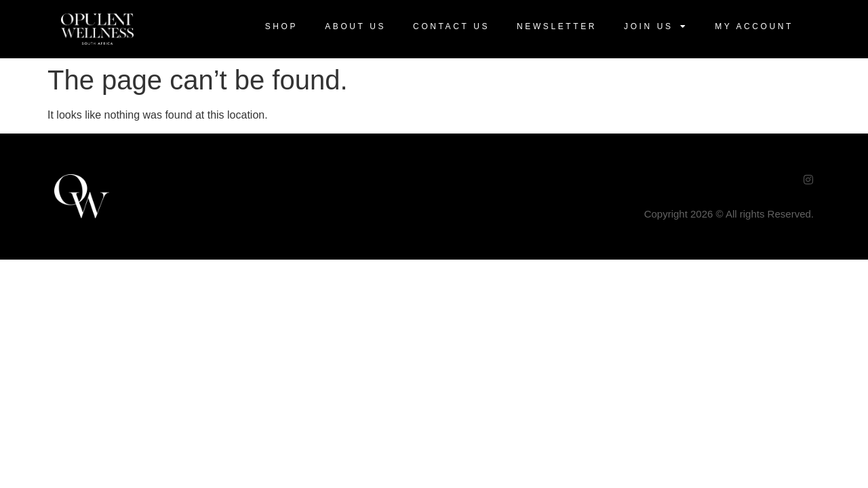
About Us (355, 26)
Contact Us (451, 26)
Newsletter (557, 26)
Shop (281, 26)
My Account (754, 26)
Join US (656, 26)
